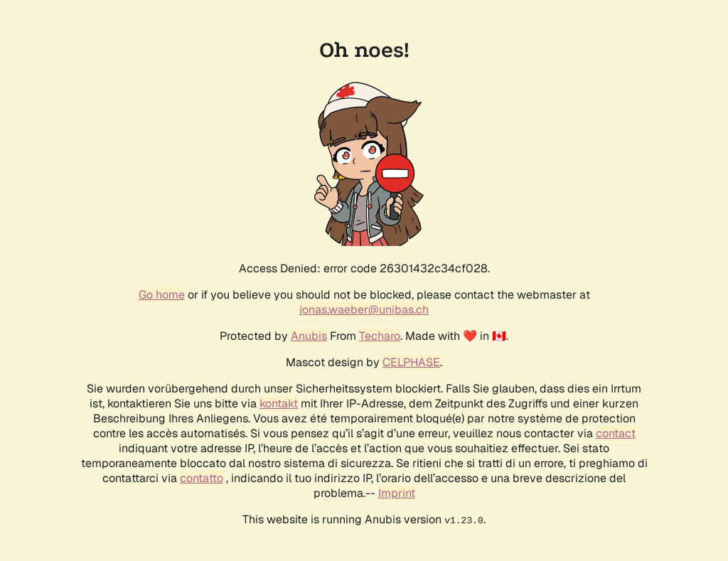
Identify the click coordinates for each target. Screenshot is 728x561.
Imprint (397, 493)
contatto (202, 478)
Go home (162, 295)
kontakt (279, 404)
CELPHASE (411, 362)
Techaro (380, 336)
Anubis (309, 336)
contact (616, 433)
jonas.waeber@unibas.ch (364, 310)
